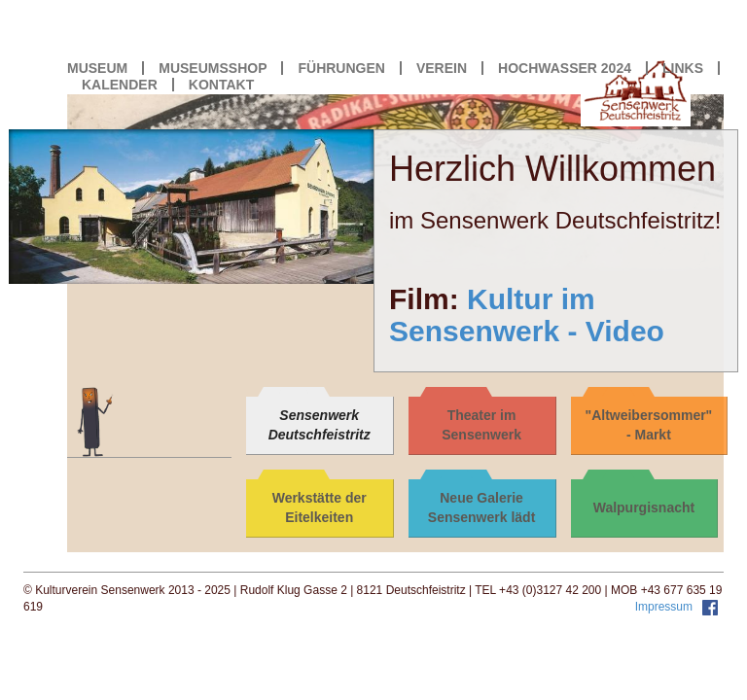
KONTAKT (221, 85)
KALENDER (120, 85)
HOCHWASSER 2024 (565, 68)
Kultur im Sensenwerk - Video (527, 315)
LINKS (683, 68)
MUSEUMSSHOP (213, 68)
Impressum (666, 607)
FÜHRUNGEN (341, 68)
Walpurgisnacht (644, 507)
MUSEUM (97, 68)
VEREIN (442, 68)
